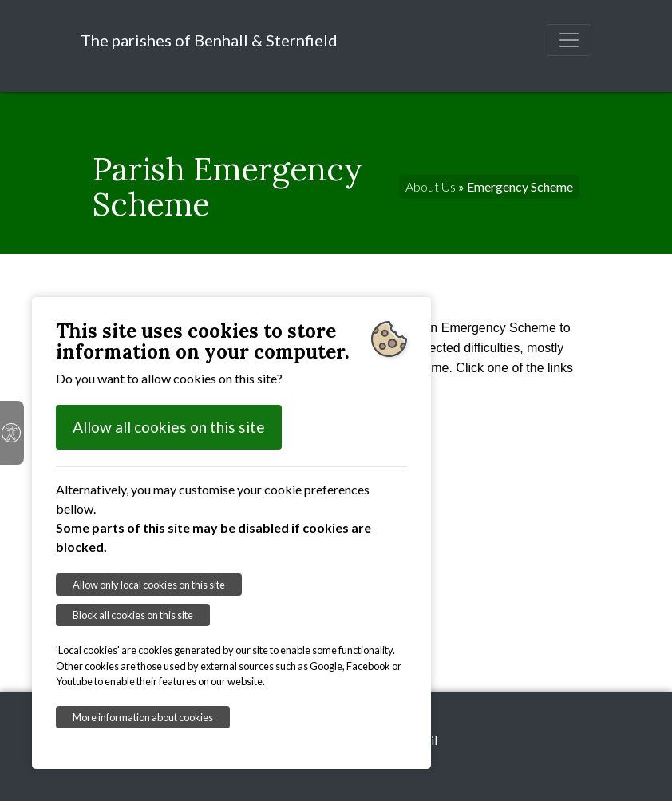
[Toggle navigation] (569, 40)
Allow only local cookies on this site (149, 585)
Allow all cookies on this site (169, 427)
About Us (431, 186)
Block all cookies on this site (133, 615)
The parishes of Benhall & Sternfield (209, 40)
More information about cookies (143, 717)
